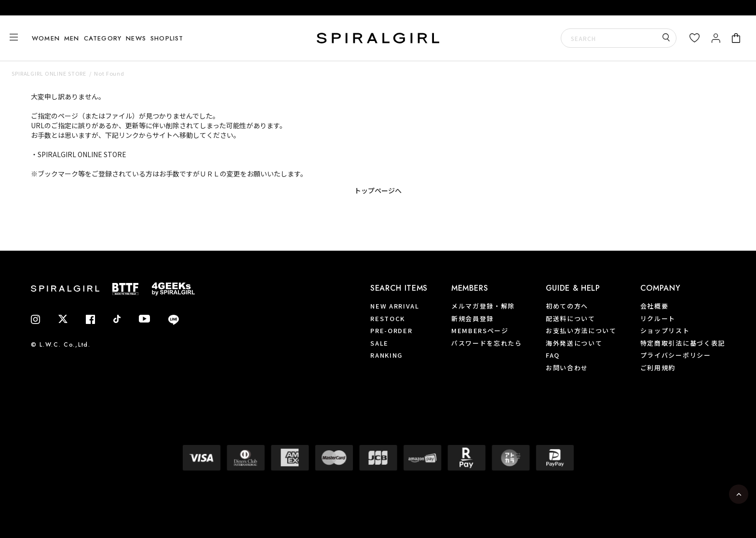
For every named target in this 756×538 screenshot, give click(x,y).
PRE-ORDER (391, 330)
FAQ (553, 355)
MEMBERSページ (480, 330)
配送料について (571, 318)
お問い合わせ (567, 368)
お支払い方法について (581, 330)
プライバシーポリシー (676, 355)
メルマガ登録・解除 (483, 306)
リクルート (658, 318)
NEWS (136, 38)
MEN (72, 38)
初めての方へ (567, 306)
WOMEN (46, 38)
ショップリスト (665, 330)
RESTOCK (388, 318)
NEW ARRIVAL (395, 306)
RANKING (386, 355)
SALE (379, 343)
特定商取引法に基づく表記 (683, 343)
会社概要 (655, 306)
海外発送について (574, 343)
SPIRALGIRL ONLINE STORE (49, 73)
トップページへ (378, 190)
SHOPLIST (167, 38)
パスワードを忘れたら (487, 343)
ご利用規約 (658, 368)
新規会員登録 (472, 318)
